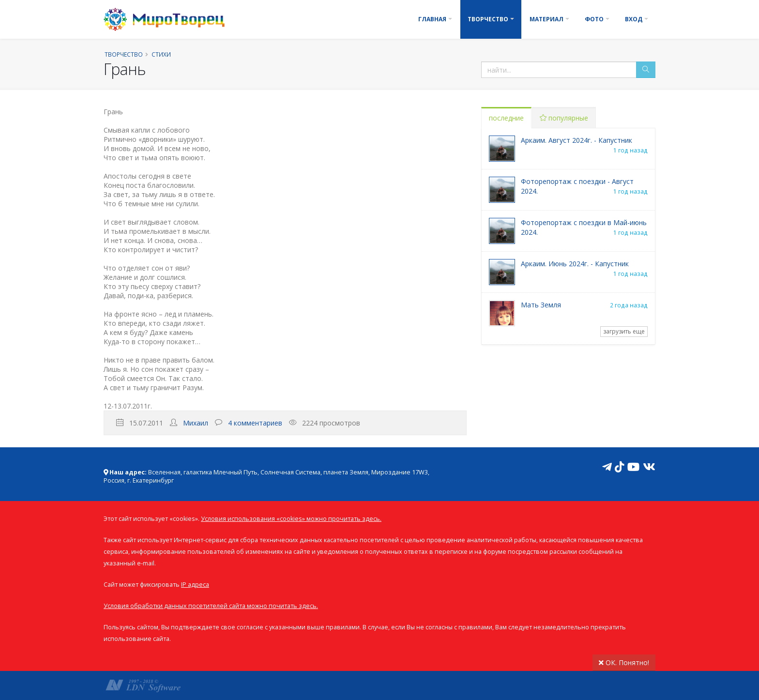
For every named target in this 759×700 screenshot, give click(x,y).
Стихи (161, 54)
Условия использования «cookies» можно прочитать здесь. (291, 519)
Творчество (488, 19)
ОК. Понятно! (624, 662)
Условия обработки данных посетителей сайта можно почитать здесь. (211, 606)
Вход (634, 19)
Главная (432, 19)
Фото (594, 19)
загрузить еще (624, 331)
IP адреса (195, 585)
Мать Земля (541, 305)
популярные (564, 118)
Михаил (196, 423)
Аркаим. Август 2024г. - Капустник (577, 140)
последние (506, 118)
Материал (546, 19)
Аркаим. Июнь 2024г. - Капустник (575, 264)
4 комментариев (255, 423)
